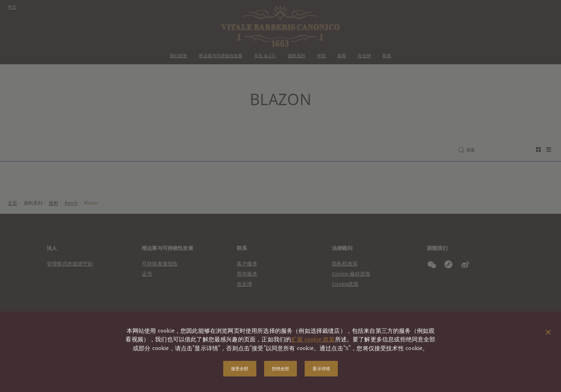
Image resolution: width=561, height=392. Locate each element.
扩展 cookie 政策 (313, 340)
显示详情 (321, 368)
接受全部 (240, 368)
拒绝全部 (281, 368)
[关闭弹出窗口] (548, 333)
